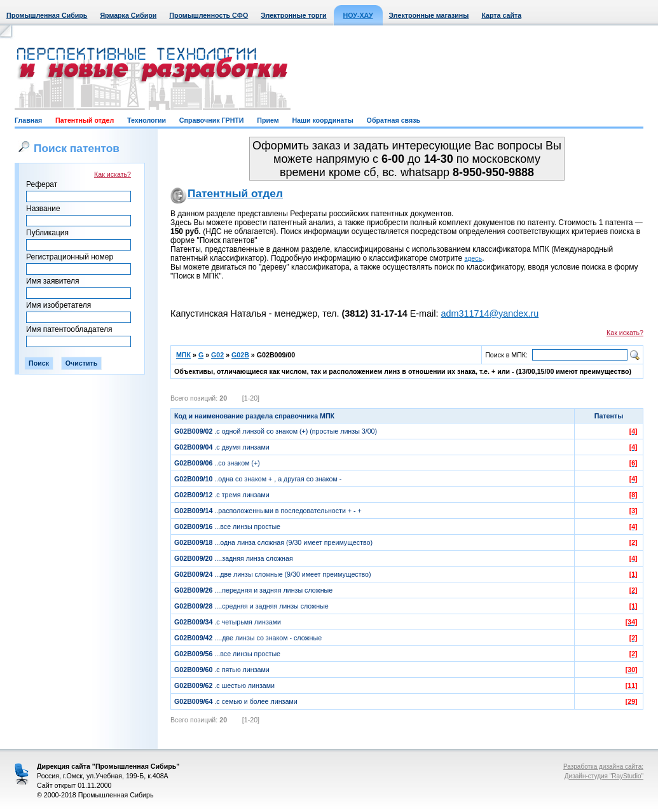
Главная (28, 120)
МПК (183, 355)
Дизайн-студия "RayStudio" (604, 776)
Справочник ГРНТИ (212, 120)
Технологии (147, 120)
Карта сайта (501, 15)
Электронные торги (293, 15)
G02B (240, 355)
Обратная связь (394, 120)
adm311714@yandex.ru (490, 313)
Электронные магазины (429, 15)
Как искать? (113, 174)
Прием (268, 120)
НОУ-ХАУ (358, 15)
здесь (474, 258)
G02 (217, 355)
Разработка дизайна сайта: (603, 767)
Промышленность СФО (209, 15)
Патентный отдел (85, 120)
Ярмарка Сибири (128, 15)
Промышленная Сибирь (47, 15)
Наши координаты (322, 120)
